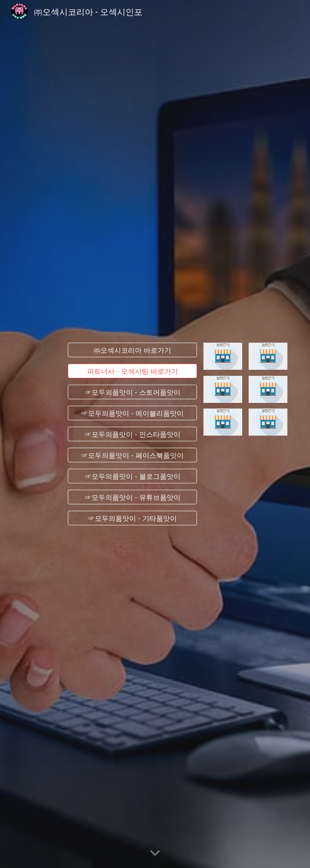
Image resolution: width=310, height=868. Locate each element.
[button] (155, 853)
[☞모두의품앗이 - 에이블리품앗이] (132, 413)
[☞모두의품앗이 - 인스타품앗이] (132, 434)
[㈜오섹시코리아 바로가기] (132, 350)
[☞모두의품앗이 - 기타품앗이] (132, 518)
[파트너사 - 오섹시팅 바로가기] (132, 371)
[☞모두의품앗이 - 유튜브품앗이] (132, 497)
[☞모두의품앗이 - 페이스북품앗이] (132, 455)
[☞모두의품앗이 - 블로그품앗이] (132, 476)
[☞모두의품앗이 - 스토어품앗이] (132, 392)
